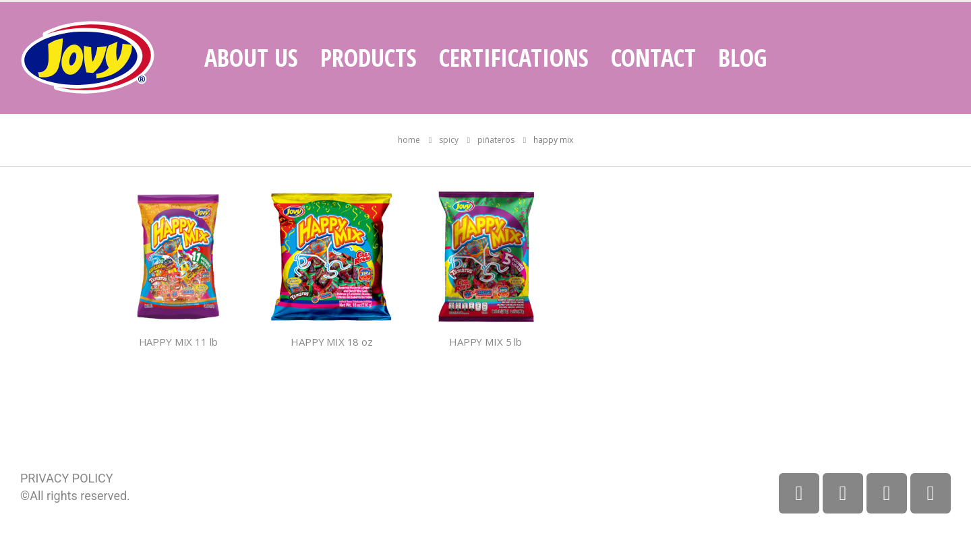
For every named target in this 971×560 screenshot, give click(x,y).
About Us (251, 58)
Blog (742, 58)
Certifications (514, 58)
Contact (653, 58)
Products (369, 58)
